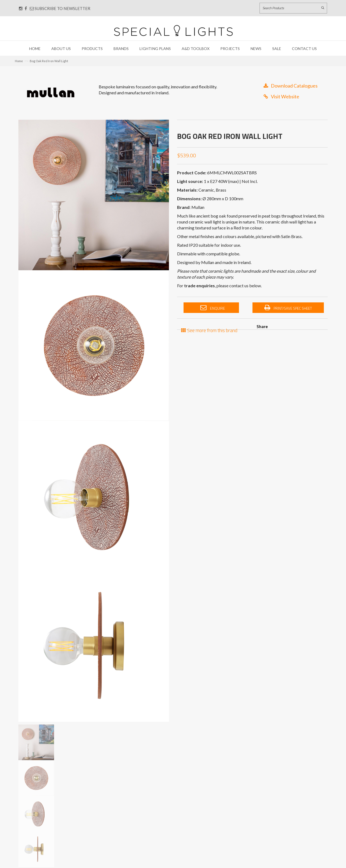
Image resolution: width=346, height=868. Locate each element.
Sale (277, 49)
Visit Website (281, 96)
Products (92, 49)
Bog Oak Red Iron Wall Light (49, 61)
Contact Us (304, 49)
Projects (230, 49)
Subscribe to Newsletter (60, 8)
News (256, 49)
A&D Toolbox (196, 49)
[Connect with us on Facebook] (26, 8)
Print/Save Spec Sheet (288, 308)
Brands (121, 49)
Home (35, 49)
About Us (61, 49)
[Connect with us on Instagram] (21, 8)
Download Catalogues (291, 86)
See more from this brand (209, 330)
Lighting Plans (155, 49)
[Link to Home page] (173, 30)
